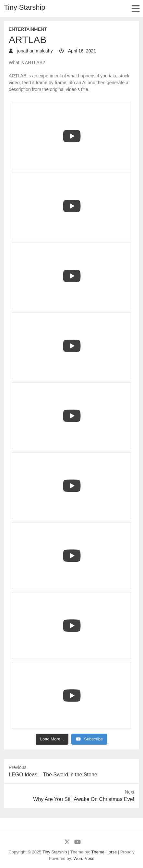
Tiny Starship (25, 7)
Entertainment (28, 29)
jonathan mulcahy (34, 51)
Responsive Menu (135, 9)
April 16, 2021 (82, 51)
